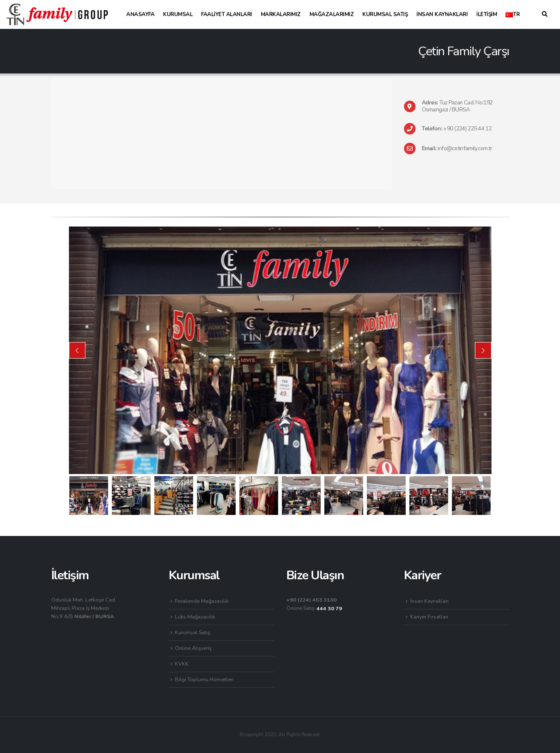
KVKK (182, 664)
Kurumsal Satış (385, 14)
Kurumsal (178, 14)
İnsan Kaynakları (442, 14)
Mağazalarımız (332, 14)
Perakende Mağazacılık (202, 601)
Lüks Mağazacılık (195, 617)
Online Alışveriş (193, 648)
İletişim (487, 14)
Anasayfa (140, 14)
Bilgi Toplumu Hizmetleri (204, 679)
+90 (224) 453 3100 (312, 600)
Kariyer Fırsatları (429, 617)
